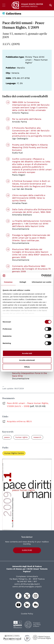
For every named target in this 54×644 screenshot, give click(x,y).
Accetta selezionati (27, 360)
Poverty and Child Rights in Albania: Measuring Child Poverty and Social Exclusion (30, 147)
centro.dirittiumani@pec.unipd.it (27, 587)
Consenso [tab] (8, 282)
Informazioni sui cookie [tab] (42, 282)
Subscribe (27, 550)
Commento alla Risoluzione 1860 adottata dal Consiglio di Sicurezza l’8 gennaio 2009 (31, 269)
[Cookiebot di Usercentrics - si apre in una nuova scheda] (41, 276)
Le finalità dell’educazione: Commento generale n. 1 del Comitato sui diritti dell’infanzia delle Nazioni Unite (32, 224)
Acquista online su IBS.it (19, 421)
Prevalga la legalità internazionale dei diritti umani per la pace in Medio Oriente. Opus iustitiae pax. (31, 238)
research (37, 437)
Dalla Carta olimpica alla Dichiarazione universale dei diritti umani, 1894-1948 (32, 211)
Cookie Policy (27, 614)
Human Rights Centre (14, 453)
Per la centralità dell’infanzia (27, 119)
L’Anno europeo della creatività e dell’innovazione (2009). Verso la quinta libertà (29, 198)
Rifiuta (27, 367)
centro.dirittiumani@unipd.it (27, 584)
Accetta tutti (27, 353)
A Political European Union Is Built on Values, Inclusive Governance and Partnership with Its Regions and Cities (32, 184)
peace (7, 437)
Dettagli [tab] (23, 282)
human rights (21, 437)
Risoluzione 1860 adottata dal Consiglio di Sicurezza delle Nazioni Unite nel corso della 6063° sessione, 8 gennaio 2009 (32, 253)
